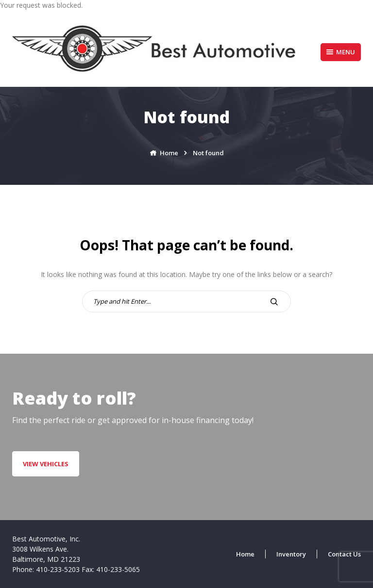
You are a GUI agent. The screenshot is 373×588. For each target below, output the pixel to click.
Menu (341, 52)
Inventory (291, 554)
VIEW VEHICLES (46, 464)
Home (245, 554)
